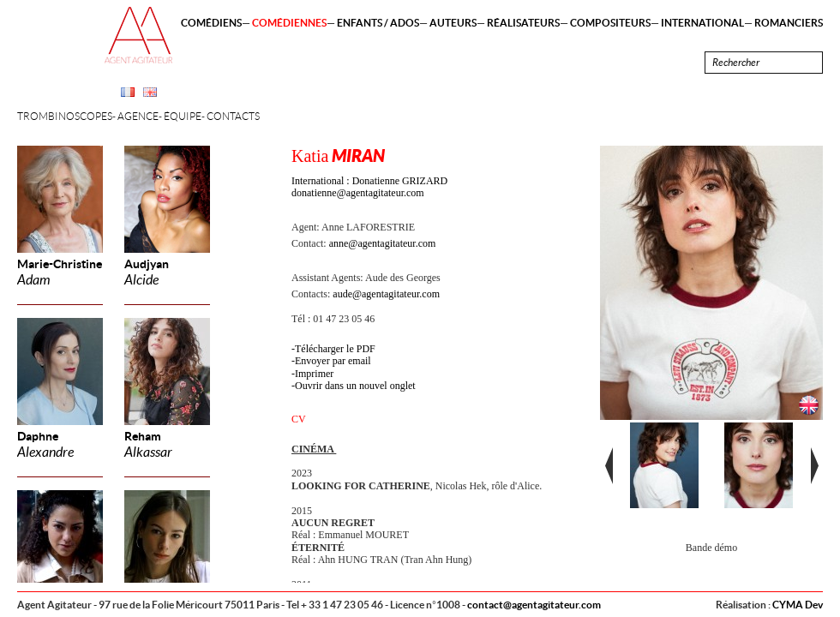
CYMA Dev (798, 605)
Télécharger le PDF (335, 349)
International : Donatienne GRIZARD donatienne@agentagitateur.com (369, 187)
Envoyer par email (333, 361)
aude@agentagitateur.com (386, 294)
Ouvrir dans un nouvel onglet (355, 386)
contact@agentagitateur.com (534, 605)
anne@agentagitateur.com (383, 243)
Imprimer (314, 374)
